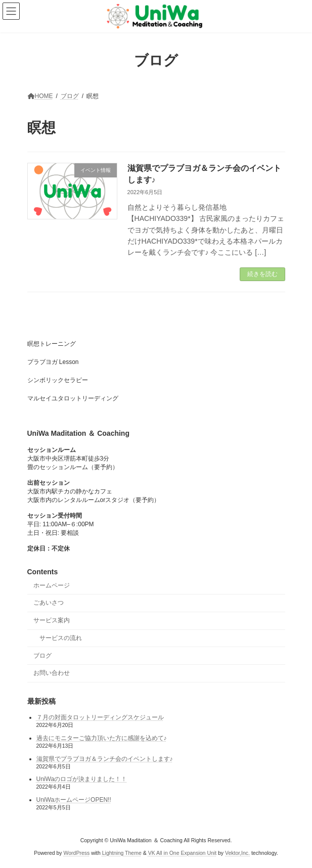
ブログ (42, 655)
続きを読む (262, 274)
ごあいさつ (49, 603)
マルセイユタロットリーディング (73, 398)
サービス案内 (52, 620)
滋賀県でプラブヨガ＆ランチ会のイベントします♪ (105, 758)
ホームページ (52, 585)
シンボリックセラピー (58, 380)
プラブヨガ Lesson (53, 362)
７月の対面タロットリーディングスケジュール (100, 717)
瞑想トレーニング (52, 344)
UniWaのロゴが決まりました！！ (82, 779)
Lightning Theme (122, 852)
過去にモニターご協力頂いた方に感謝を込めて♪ (102, 738)
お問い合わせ (52, 673)
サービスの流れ (61, 638)
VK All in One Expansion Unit (182, 852)
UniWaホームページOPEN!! (74, 800)
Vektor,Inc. (237, 852)
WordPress (77, 852)
